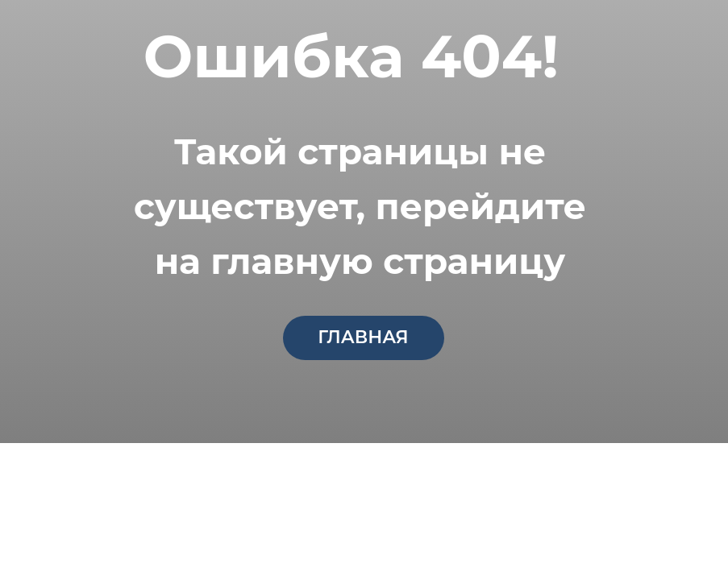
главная (363, 337)
